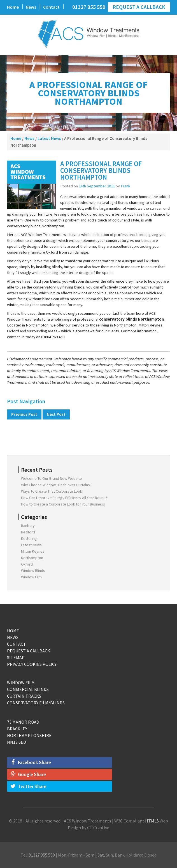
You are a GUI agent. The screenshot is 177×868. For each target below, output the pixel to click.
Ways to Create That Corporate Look (52, 491)
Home (13, 7)
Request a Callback (139, 7)
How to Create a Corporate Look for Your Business (63, 504)
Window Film (31, 577)
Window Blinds (33, 571)
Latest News (49, 138)
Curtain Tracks (24, 696)
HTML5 (152, 821)
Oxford (27, 564)
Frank (125, 186)
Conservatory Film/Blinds (36, 703)
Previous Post (24, 414)
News (31, 7)
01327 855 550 (89, 7)
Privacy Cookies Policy (32, 664)
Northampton (32, 558)
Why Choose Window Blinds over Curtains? (56, 485)
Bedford (28, 532)
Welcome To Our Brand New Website (52, 478)
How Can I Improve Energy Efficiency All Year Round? (64, 498)
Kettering (29, 538)
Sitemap (16, 657)
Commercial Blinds (28, 689)
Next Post (56, 414)
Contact (51, 7)
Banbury (28, 526)
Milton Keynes (33, 551)
